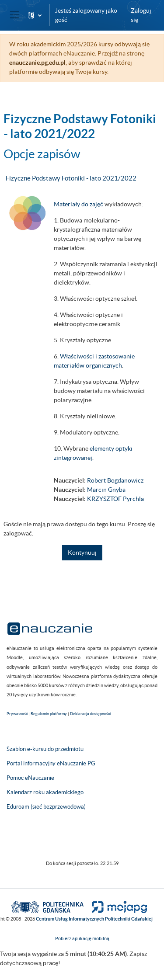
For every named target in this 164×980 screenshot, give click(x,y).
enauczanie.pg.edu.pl (37, 63)
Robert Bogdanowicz (115, 480)
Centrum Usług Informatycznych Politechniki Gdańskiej (94, 919)
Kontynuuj (82, 553)
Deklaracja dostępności (90, 714)
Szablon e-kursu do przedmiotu (45, 749)
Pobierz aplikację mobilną (82, 938)
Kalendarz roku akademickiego (45, 792)
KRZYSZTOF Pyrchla (115, 499)
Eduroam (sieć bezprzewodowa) (46, 807)
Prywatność (17, 714)
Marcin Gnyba (106, 490)
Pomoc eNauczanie (30, 778)
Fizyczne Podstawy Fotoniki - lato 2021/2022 (71, 178)
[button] (35, 15)
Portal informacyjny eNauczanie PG (51, 763)
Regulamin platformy (49, 714)
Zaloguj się (141, 15)
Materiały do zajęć (79, 204)
